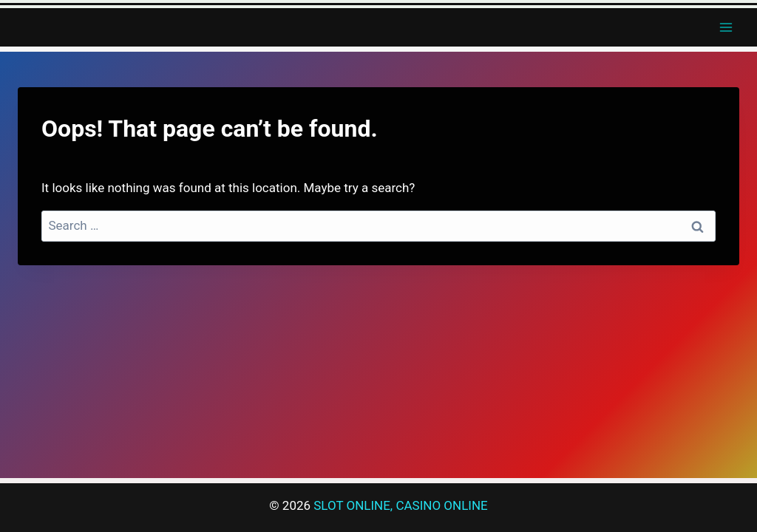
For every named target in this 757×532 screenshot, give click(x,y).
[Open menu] (726, 27)
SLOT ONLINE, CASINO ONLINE (400, 505)
